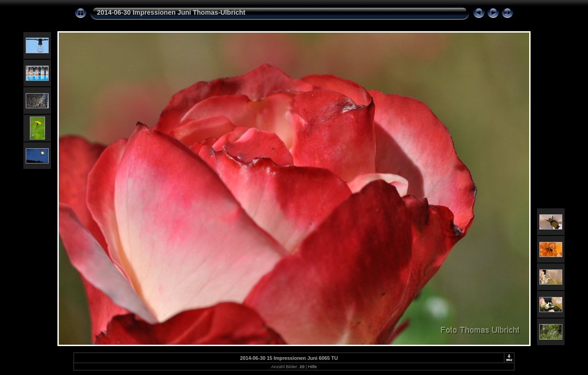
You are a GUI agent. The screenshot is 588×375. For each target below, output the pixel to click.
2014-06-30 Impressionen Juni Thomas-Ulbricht (171, 12)
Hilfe (313, 367)
